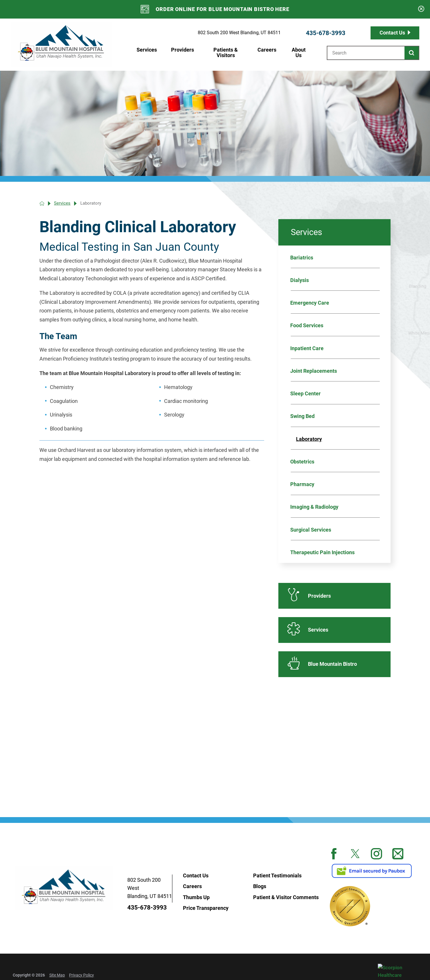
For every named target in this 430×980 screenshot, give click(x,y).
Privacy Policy (81, 975)
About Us (299, 52)
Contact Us (392, 33)
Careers (267, 50)
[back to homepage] (42, 203)
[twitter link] (355, 854)
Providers (183, 50)
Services (147, 50)
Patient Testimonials (277, 875)
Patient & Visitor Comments (286, 897)
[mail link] (398, 854)
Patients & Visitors (226, 52)
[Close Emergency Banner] (421, 9)
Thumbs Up (196, 897)
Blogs (260, 886)
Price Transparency (206, 908)
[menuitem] (146, 53)
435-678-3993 (326, 33)
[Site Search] (412, 53)
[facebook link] (334, 854)
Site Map (57, 975)
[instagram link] (377, 854)
